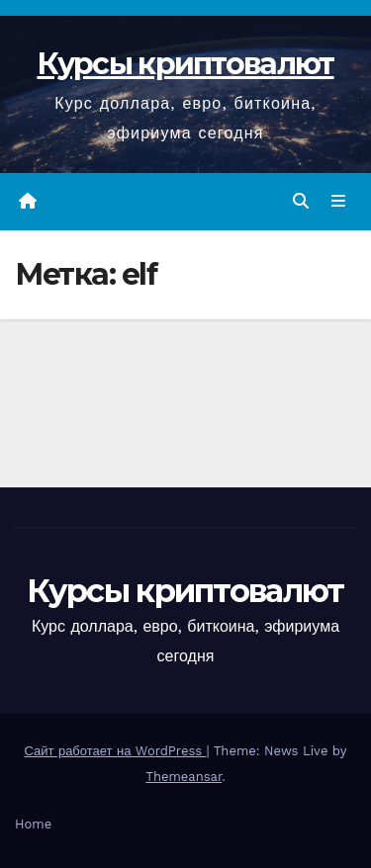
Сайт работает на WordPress (116, 751)
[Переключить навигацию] (339, 202)
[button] (301, 201)
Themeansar (184, 777)
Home (33, 824)
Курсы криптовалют (185, 64)
